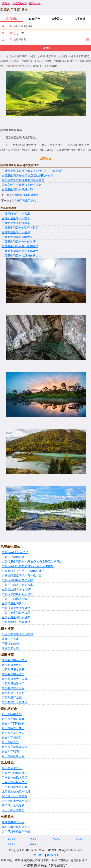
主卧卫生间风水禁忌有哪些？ (20, 251)
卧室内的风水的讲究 (24, 201)
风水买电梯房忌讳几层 (16, 827)
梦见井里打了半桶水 (15, 702)
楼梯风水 (80, 839)
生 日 (7, 39)
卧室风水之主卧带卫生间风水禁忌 (23, 180)
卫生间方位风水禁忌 (15, 782)
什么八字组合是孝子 (15, 719)
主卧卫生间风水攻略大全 (17, 237)
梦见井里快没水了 (13, 684)
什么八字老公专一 (13, 728)
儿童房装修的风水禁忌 (16, 792)
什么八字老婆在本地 (15, 747)
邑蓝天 (6, 3)
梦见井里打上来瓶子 (15, 693)
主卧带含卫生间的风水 (16, 608)
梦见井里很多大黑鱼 (15, 660)
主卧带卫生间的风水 (15, 604)
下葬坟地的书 (10, 644)
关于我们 (39, 855)
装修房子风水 (10, 639)
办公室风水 (20, 3)
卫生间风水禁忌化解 (15, 787)
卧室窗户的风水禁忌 (15, 778)
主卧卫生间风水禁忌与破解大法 (21, 256)
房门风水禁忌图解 (13, 806)
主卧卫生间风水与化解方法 (19, 242)
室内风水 (35, 3)
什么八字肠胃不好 (13, 756)
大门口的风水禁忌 (13, 810)
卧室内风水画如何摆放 (25, 195)
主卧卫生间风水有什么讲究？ (20, 246)
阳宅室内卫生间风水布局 (17, 634)
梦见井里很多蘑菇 (13, 670)
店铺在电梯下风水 (13, 822)
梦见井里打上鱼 (12, 698)
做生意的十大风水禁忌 (16, 801)
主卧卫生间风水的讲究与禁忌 (20, 228)
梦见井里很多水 (12, 665)
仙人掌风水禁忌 (12, 768)
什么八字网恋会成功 (15, 724)
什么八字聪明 (10, 752)
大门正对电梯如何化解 (16, 832)
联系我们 (52, 855)
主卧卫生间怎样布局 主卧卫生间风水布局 (27, 176)
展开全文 (46, 159)
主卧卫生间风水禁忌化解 (17, 190)
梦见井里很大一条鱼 (15, 679)
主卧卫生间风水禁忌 (15, 557)
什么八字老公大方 (13, 733)
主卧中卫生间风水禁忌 (16, 223)
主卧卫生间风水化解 (15, 599)
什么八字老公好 (12, 738)
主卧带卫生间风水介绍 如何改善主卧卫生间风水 (32, 171)
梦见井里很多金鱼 (13, 674)
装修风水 (34, 839)
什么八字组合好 (12, 714)
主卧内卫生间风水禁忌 (16, 613)
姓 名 (7, 26)
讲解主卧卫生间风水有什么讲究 (21, 185)
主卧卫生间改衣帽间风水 (17, 585)
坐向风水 (11, 839)
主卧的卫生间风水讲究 (16, 617)
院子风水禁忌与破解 (15, 796)
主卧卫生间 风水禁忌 (15, 552)
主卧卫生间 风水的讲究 (16, 590)
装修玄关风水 (10, 648)
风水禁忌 (11, 844)
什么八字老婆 (10, 742)
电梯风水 (34, 844)
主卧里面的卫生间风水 (16, 214)
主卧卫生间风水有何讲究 (17, 594)
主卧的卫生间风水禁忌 (16, 218)
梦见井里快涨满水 (13, 688)
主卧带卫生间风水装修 (16, 232)
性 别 (7, 33)
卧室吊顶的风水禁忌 (15, 773)
